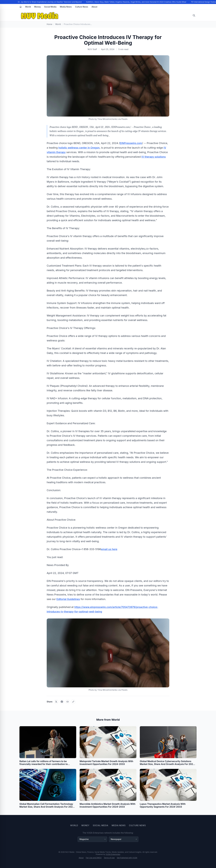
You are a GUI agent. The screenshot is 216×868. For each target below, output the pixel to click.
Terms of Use (109, 858)
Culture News (82, 7)
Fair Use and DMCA (94, 858)
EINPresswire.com (131, 143)
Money (37, 7)
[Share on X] (56, 702)
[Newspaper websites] (124, 839)
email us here (109, 549)
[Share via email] (68, 702)
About (94, 7)
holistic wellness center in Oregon (79, 148)
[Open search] (194, 15)
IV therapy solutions (154, 157)
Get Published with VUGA (127, 858)
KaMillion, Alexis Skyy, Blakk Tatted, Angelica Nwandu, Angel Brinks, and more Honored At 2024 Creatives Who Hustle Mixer (137, 2)
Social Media (50, 7)
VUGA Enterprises (113, 854)
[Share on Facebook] (62, 702)
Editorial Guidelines (68, 599)
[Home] (21, 7)
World (28, 7)
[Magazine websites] (92, 839)
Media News (66, 7)
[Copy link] (73, 702)
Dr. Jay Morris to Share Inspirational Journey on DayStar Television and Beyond (50, 2)
